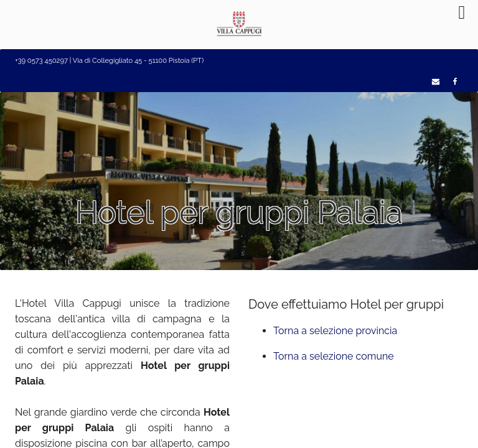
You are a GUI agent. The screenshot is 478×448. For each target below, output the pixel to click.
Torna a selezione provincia (335, 331)
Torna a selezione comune (334, 356)
